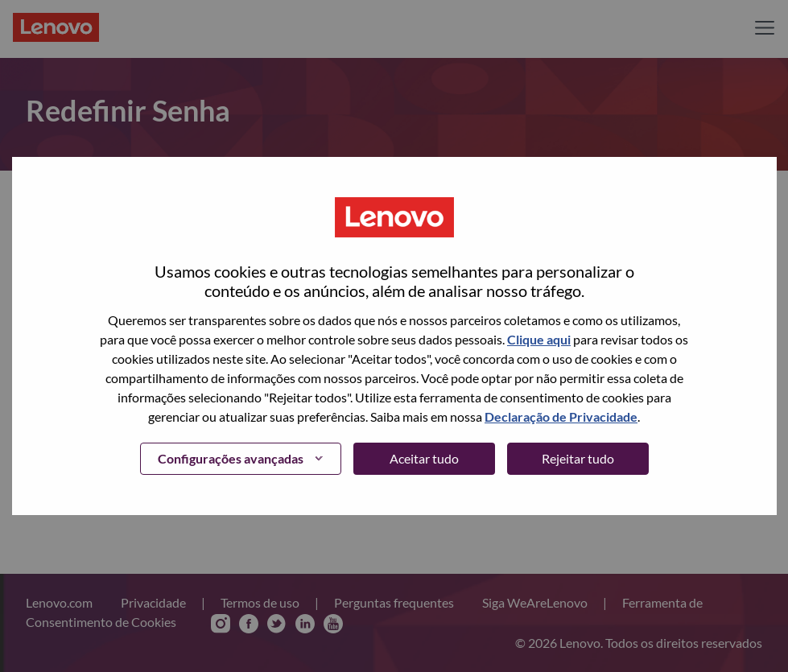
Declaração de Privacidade (561, 416)
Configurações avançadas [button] (231, 458)
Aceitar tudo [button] (424, 458)
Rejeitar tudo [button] (578, 458)
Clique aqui (539, 339)
